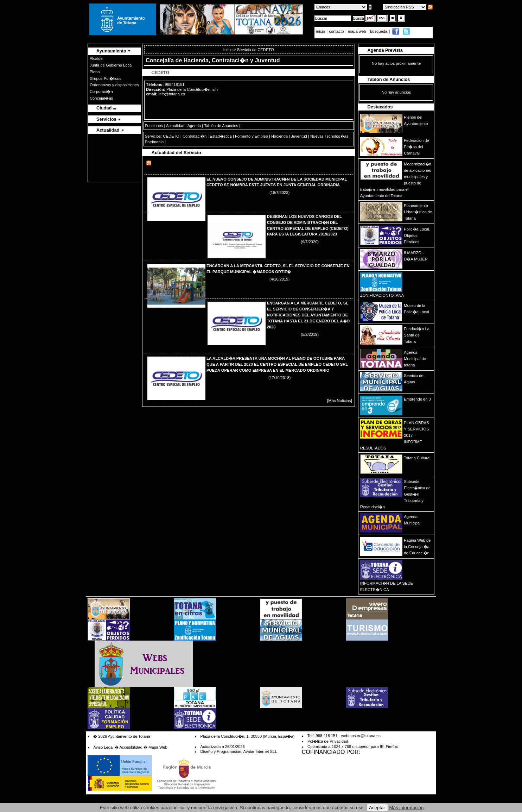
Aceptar (377, 808)
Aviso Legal (103, 747)
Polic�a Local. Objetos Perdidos (417, 235)
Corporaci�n (101, 92)
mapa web (358, 31)
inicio (321, 31)
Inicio (228, 50)
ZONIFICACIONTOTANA (382, 295)
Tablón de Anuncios (221, 126)
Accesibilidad (131, 747)
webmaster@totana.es (361, 736)
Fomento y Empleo (252, 136)
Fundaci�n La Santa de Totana (417, 335)
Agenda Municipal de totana (415, 359)
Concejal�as (101, 98)
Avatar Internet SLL (260, 751)
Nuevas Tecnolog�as (329, 136)
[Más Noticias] (339, 401)
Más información (407, 808)
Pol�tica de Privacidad (328, 741)
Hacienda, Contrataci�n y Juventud (232, 60)
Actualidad (175, 126)
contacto (336, 31)
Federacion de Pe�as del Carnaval (416, 147)
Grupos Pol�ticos (106, 78)
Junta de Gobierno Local (111, 65)
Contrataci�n (195, 136)
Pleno (95, 72)
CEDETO (171, 136)
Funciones (154, 126)
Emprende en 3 (417, 399)
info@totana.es (172, 94)
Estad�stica (221, 136)
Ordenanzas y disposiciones (114, 85)
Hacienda (279, 136)
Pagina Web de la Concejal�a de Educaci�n (417, 547)
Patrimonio (154, 142)
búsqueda (379, 31)
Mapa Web (158, 747)
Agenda (194, 126)
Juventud (299, 136)
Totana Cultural (417, 458)
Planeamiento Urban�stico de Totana (418, 212)
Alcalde (96, 58)
